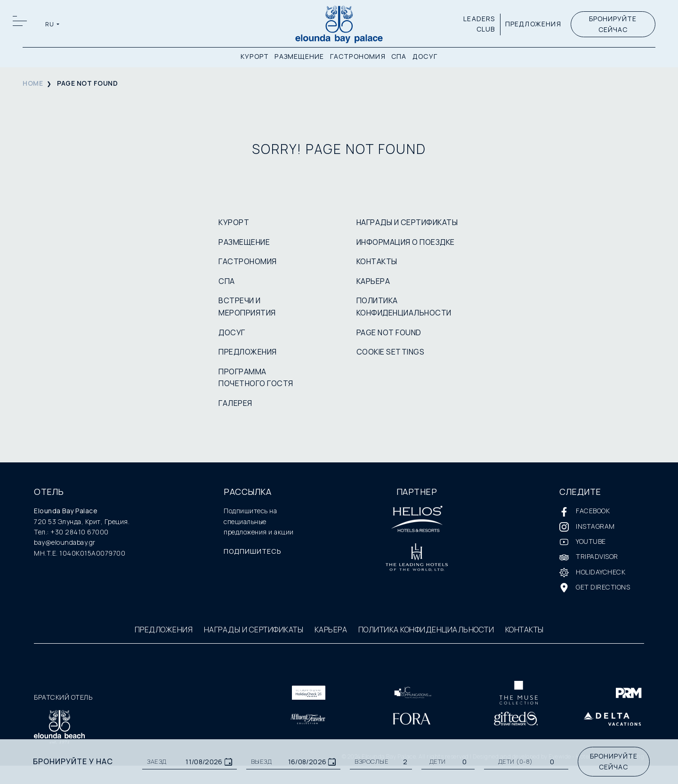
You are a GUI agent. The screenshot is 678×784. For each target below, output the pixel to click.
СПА (399, 58)
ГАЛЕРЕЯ (235, 403)
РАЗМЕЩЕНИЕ (299, 58)
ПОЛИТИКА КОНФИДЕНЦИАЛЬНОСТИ (426, 630)
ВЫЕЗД (262, 762)
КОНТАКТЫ (377, 261)
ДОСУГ (425, 58)
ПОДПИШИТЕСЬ (255, 552)
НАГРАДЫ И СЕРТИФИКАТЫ (407, 222)
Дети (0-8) (516, 762)
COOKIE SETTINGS (391, 352)
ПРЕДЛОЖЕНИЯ (531, 25)
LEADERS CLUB (478, 25)
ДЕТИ (438, 762)
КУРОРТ (255, 58)
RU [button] (51, 26)
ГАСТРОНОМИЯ (358, 58)
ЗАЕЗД (157, 762)
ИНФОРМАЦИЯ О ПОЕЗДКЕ (406, 242)
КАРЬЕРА (373, 281)
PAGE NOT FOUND (389, 332)
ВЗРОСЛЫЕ (371, 762)
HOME (33, 83)
